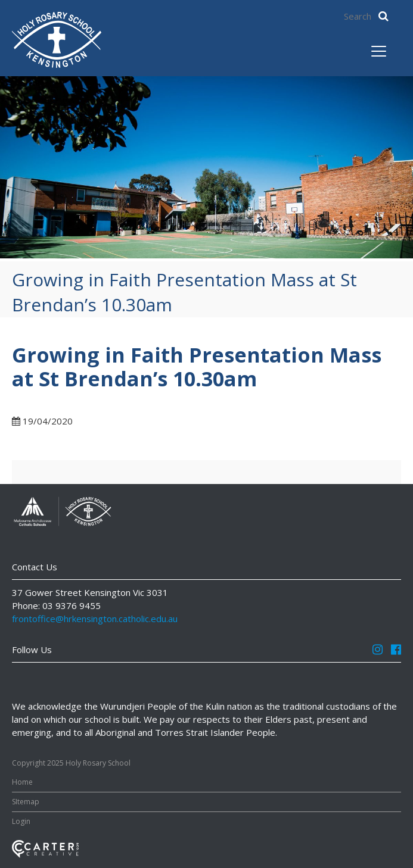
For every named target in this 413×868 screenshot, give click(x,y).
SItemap (26, 802)
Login (21, 821)
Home (22, 782)
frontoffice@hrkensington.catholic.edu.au (95, 619)
